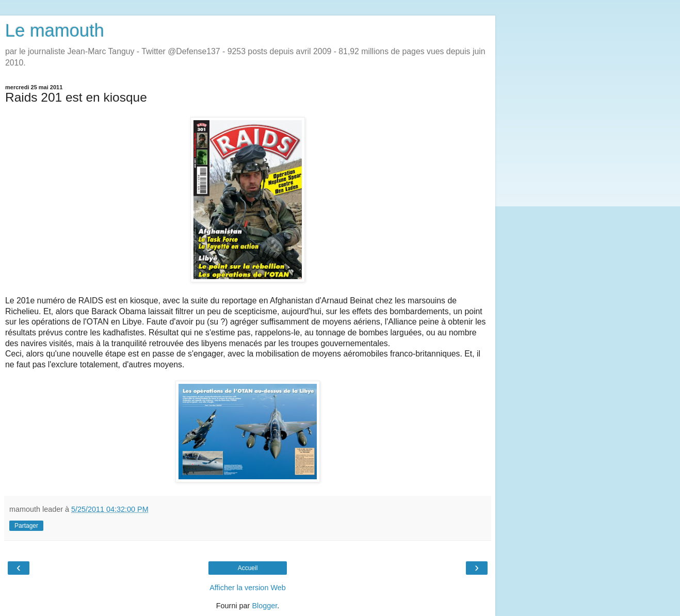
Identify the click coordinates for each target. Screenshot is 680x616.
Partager (26, 526)
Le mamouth (55, 30)
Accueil (248, 568)
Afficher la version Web (247, 588)
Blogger (264, 606)
